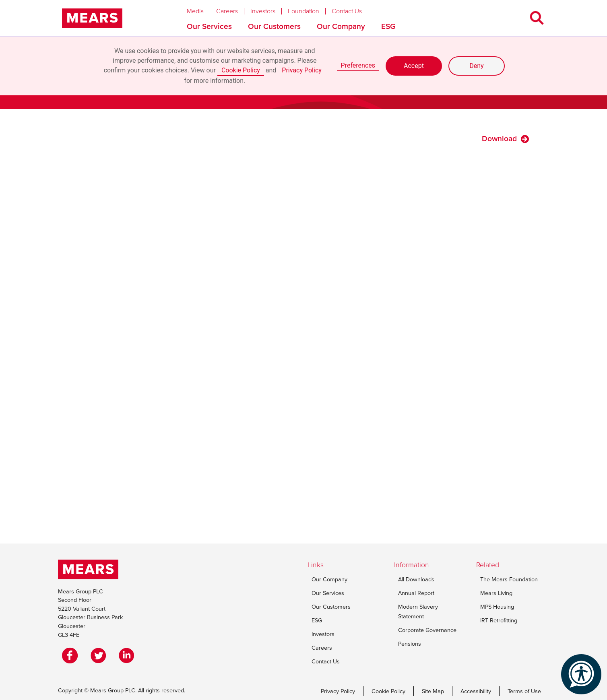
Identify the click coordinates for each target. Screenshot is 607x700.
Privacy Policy (302, 70)
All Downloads (416, 579)
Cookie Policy (241, 70)
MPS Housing (497, 607)
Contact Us (347, 11)
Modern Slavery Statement (418, 611)
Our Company (341, 26)
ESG (388, 26)
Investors (263, 11)
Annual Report (416, 593)
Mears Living (496, 593)
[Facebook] (72, 655)
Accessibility (476, 691)
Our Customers (274, 26)
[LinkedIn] (128, 655)
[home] (92, 18)
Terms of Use (524, 691)
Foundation (303, 11)
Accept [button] (414, 66)
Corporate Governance (427, 630)
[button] (201, 9)
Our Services (209, 26)
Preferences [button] (358, 65)
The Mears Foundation (509, 579)
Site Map (433, 691)
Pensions (410, 644)
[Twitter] (100, 655)
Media (195, 11)
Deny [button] (476, 66)
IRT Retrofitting (499, 620)
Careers (227, 11)
